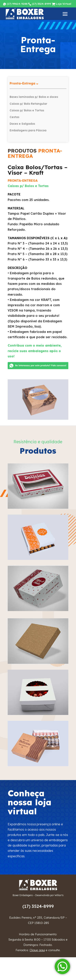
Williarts (59, 895)
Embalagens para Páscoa (28, 130)
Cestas (14, 117)
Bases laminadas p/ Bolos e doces (34, 97)
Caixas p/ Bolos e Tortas (27, 110)
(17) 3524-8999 (40, 4)
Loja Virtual (62, 4)
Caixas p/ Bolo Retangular (28, 104)
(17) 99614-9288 (15, 4)
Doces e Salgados (22, 124)
